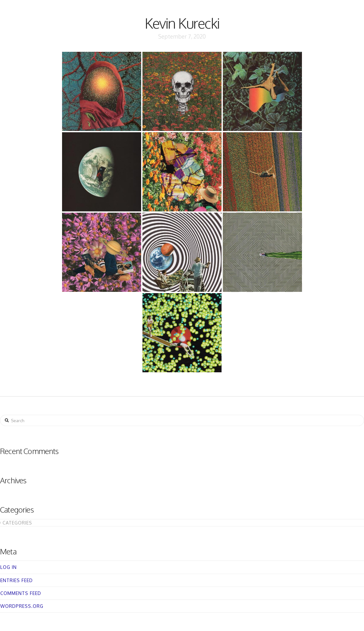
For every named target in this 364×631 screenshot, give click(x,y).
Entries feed (17, 580)
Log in (9, 567)
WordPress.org (22, 606)
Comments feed (21, 593)
